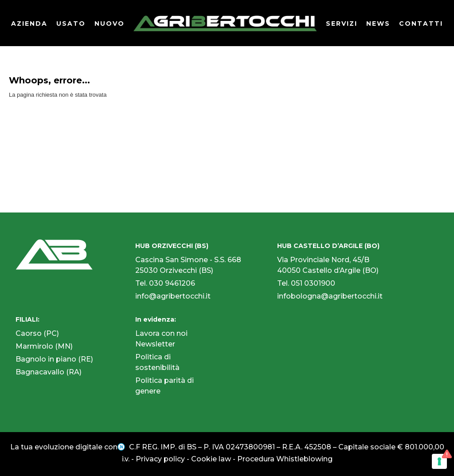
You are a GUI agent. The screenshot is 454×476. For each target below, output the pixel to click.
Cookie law (211, 459)
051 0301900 (313, 283)
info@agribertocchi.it (173, 296)
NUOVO (110, 24)
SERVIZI (342, 24)
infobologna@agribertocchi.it (330, 296)
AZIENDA (29, 24)
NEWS (378, 24)
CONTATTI (421, 24)
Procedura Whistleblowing (285, 459)
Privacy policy (160, 459)
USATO (71, 24)
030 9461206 (172, 283)
